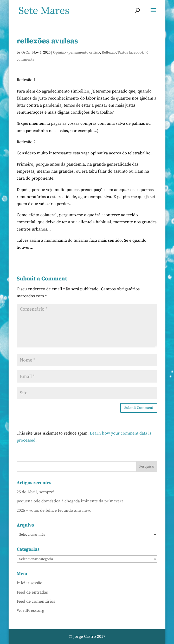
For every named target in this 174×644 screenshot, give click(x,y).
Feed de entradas (32, 592)
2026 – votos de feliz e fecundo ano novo (54, 510)
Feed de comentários (36, 601)
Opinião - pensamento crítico (76, 52)
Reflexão (109, 52)
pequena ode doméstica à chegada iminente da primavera (70, 501)
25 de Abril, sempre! (36, 492)
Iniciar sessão (30, 583)
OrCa (25, 52)
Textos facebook (131, 52)
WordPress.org (30, 610)
